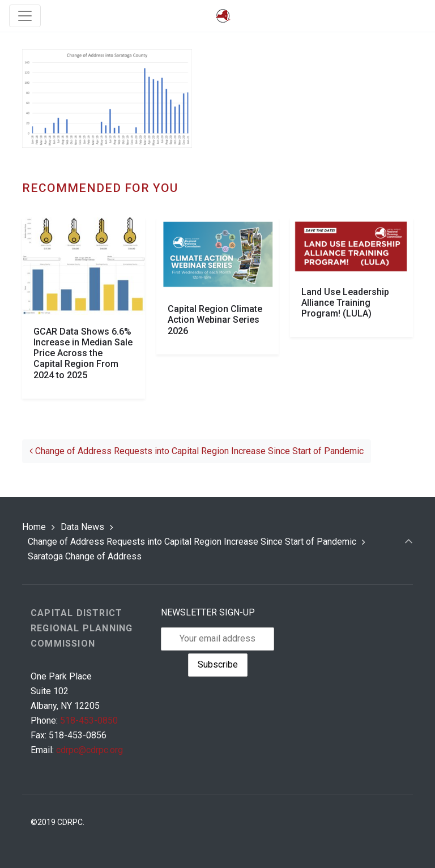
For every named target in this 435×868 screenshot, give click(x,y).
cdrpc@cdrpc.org (89, 750)
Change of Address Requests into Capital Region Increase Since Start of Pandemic (197, 451)
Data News (82, 527)
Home (34, 527)
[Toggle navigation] (25, 16)
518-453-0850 (89, 721)
